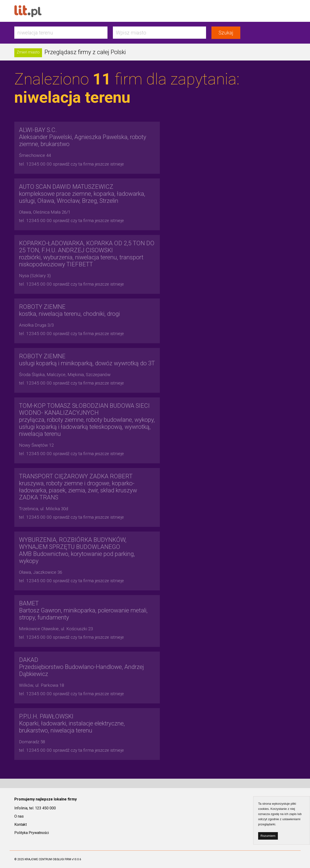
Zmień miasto (28, 52)
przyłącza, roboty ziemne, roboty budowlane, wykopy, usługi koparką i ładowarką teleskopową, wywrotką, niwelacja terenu (87, 420)
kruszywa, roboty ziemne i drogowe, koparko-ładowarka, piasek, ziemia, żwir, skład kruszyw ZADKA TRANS (78, 487)
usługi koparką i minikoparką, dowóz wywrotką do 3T (87, 360)
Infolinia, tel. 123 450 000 (35, 808)
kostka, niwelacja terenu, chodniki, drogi (69, 310)
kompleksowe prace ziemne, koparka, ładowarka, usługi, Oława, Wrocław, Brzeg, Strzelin (82, 194)
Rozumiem (268, 836)
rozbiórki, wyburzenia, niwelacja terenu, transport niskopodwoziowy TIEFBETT (87, 254)
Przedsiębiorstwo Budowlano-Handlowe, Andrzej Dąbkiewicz (81, 667)
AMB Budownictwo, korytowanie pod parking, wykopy (77, 550)
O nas (19, 816)
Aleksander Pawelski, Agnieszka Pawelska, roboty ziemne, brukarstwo (83, 137)
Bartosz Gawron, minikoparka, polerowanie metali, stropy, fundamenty (83, 610)
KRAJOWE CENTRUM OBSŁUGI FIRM (48, 859)
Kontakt (21, 825)
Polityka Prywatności (32, 833)
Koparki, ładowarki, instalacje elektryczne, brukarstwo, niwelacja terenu (72, 723)
